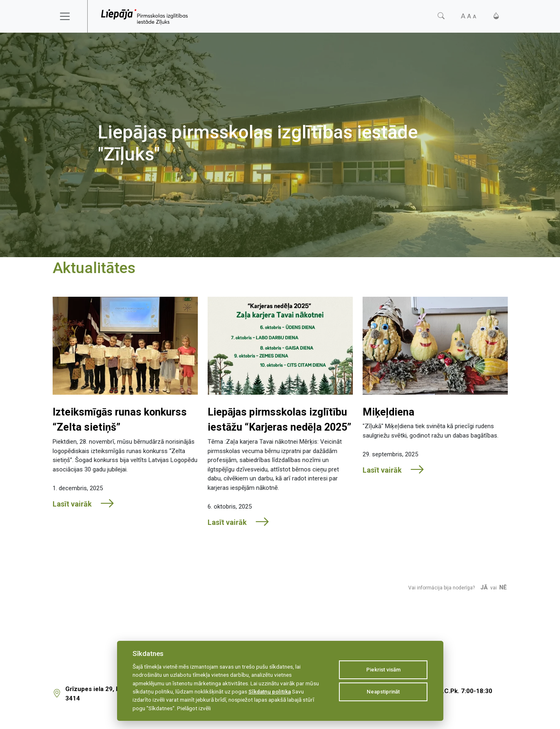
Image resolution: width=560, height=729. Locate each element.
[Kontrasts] (496, 16)
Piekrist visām (383, 670)
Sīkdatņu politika (270, 691)
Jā (484, 588)
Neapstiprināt (383, 692)
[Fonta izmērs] (469, 16)
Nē (503, 588)
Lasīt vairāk (84, 504)
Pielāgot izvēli (194, 708)
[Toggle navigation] (70, 16)
